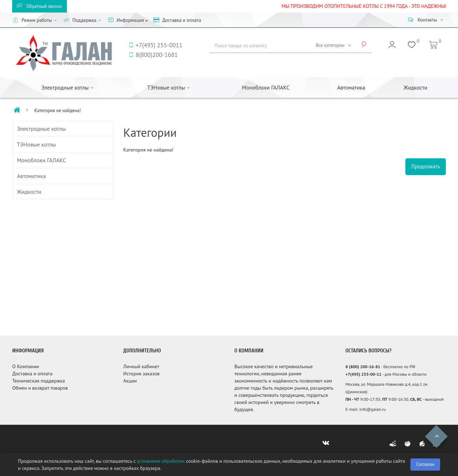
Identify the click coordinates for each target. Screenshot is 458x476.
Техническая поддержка (38, 381)
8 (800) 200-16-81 (363, 367)
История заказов (142, 374)
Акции (130, 381)
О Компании (26, 366)
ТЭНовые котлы (36, 144)
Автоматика (351, 87)
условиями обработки (161, 461)
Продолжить (426, 166)
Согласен (425, 464)
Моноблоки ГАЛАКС (266, 87)
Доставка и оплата (32, 374)
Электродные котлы (41, 129)
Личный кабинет (141, 366)
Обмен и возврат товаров (40, 388)
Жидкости (415, 87)
